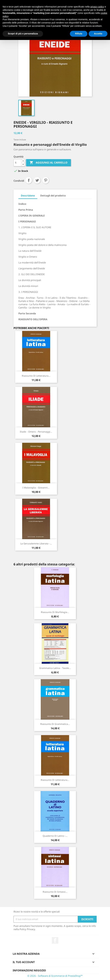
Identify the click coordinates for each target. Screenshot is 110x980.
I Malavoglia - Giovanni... (36, 488)
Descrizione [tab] (28, 195)
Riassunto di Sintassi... (55, 892)
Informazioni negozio (29, 970)
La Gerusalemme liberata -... (36, 543)
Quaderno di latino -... (55, 836)
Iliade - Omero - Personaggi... (36, 432)
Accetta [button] (98, 34)
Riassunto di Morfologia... (55, 612)
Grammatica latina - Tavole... (55, 668)
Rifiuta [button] (79, 34)
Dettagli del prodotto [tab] (53, 195)
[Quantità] (17, 163)
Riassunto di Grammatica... (55, 724)
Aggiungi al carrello (48, 163)
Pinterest (46, 180)
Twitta (37, 180)
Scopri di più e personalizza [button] (23, 34)
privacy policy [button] (97, 7)
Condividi (29, 180)
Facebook (55, 940)
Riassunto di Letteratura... (36, 376)
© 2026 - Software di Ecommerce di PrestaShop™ (55, 976)
